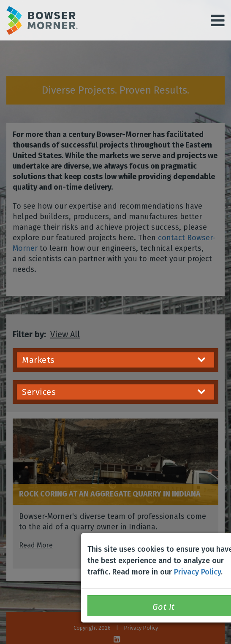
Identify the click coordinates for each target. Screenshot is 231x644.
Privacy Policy (197, 572)
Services (114, 392)
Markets (114, 360)
